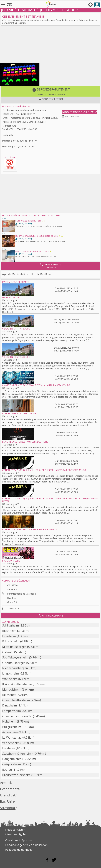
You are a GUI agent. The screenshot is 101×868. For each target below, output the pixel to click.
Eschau (7, 770)
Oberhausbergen (14, 663)
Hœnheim (9, 636)
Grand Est (12, 602)
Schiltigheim (11, 625)
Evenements (10, 789)
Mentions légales (16, 834)
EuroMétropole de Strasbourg (22, 594)
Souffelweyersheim (15, 657)
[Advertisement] (50, 45)
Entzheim (9, 748)
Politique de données (19, 850)
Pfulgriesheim (12, 727)
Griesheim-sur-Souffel (17, 716)
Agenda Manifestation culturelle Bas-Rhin (26, 274)
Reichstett (9, 695)
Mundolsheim (12, 689)
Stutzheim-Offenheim (17, 753)
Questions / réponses (19, 840)
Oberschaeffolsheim (16, 700)
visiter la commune (50, 616)
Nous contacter (15, 830)
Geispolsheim (12, 764)
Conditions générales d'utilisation (26, 845)
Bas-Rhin (12, 598)
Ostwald (8, 652)
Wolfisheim (10, 679)
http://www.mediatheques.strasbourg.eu (26, 110)
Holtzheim (9, 721)
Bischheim (9, 631)
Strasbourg (13, 590)
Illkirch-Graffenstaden (17, 684)
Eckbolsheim (11, 641)
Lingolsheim (11, 673)
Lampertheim (12, 711)
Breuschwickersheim (16, 775)
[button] (50, 91)
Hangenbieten (12, 759)
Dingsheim (10, 705)
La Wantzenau (12, 737)
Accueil (6, 783)
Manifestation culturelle (80, 112)
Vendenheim (11, 743)
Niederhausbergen (15, 668)
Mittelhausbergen (14, 647)
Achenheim (10, 732)
